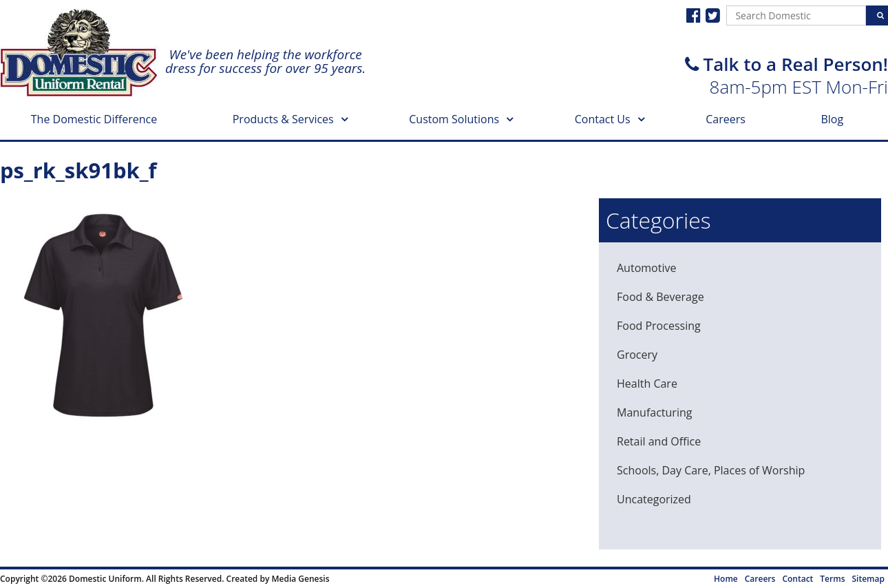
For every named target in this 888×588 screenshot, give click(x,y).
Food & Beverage (660, 297)
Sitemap (868, 579)
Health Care (647, 384)
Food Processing (659, 326)
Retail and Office (659, 441)
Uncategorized (654, 499)
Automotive (646, 268)
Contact (797, 579)
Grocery (637, 355)
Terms (832, 579)
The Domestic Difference (94, 119)
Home (726, 579)
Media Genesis (300, 579)
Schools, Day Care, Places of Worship (711, 470)
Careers (726, 119)
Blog (832, 119)
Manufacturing (654, 412)
